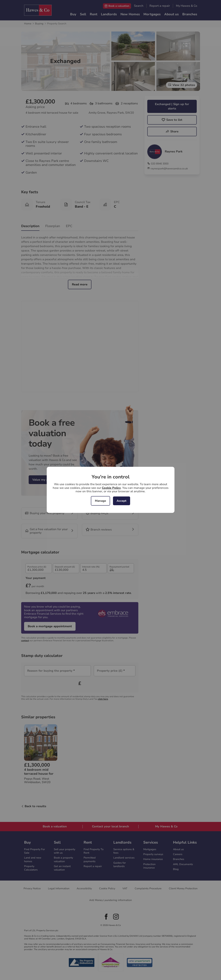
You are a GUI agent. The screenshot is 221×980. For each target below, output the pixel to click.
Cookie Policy (111, 488)
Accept (122, 501)
